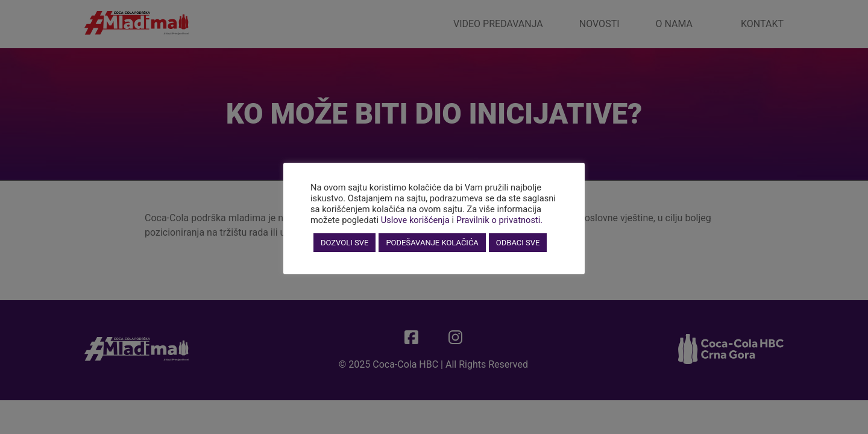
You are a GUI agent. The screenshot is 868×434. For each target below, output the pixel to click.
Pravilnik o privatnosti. (500, 220)
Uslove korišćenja (415, 220)
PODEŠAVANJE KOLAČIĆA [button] (432, 243)
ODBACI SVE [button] (518, 243)
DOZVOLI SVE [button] (344, 243)
